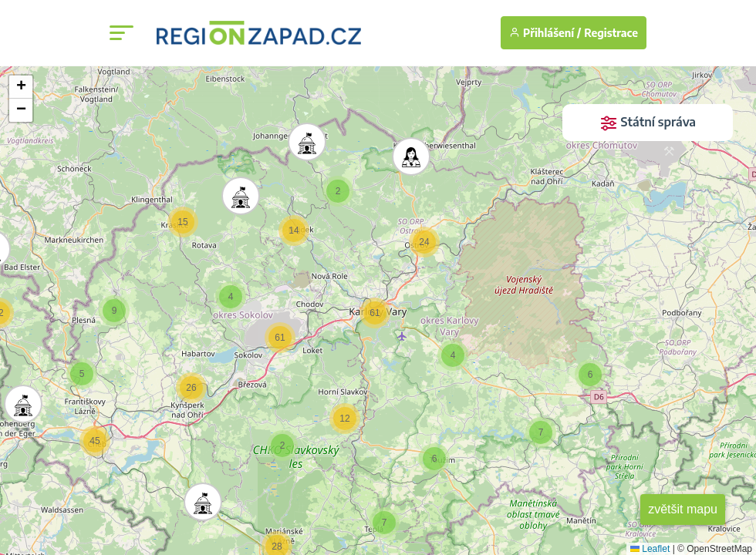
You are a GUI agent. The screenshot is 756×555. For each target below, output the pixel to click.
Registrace (611, 33)
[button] (303, 138)
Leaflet (650, 549)
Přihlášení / (545, 33)
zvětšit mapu (683, 509)
